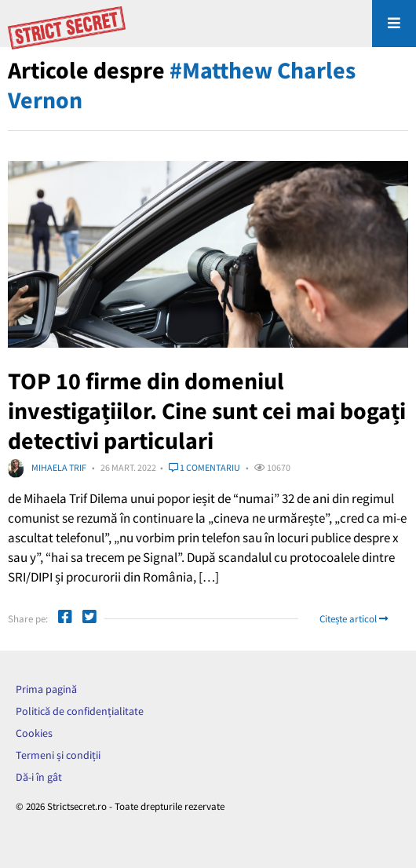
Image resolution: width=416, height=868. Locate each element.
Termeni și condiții (58, 755)
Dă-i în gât (39, 777)
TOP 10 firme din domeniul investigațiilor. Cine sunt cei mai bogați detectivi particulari (207, 410)
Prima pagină (46, 689)
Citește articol (354, 619)
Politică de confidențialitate (80, 711)
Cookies (34, 733)
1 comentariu (204, 467)
